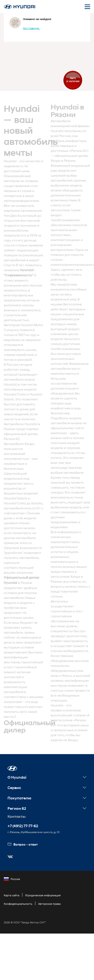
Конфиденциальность (18, 904)
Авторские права (49, 904)
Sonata (37, 503)
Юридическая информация (43, 895)
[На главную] (20, 7)
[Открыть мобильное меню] (87, 7)
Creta (22, 394)
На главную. (31, 28)
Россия (12, 879)
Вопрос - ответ (23, 844)
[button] (12, 768)
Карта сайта (12, 895)
